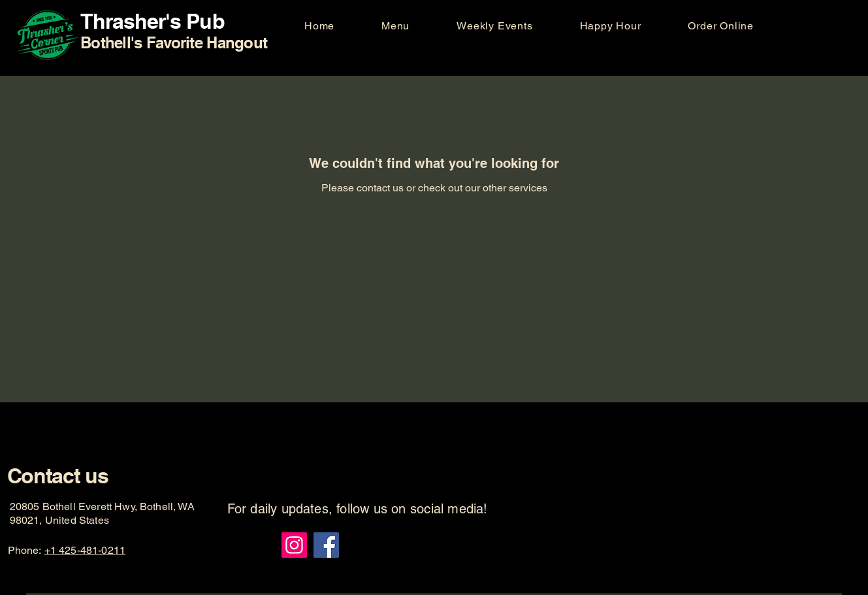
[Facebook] (326, 545)
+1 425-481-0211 (85, 550)
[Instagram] (294, 545)
